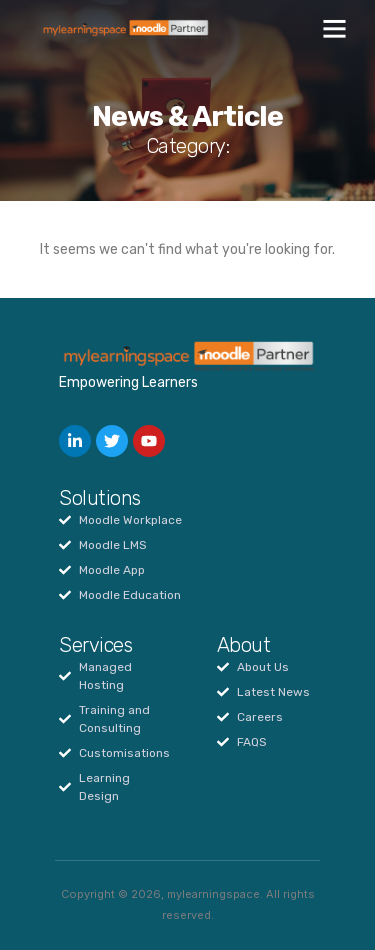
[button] (335, 29)
